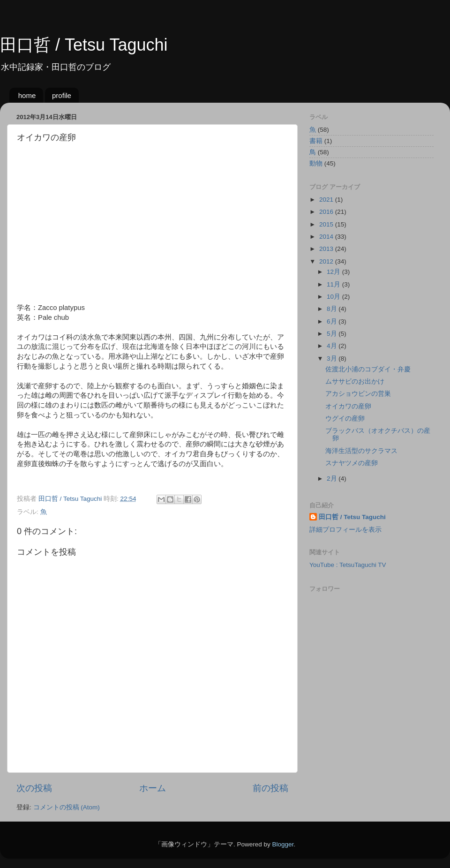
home (27, 95)
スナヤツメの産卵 (352, 463)
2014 (327, 237)
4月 (333, 346)
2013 (327, 249)
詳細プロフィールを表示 (345, 530)
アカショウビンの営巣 (358, 394)
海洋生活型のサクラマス (361, 451)
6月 (333, 321)
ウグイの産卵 (345, 419)
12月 (334, 272)
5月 (333, 334)
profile (62, 95)
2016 (327, 212)
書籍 (316, 141)
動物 (316, 163)
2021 (327, 200)
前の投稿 (270, 788)
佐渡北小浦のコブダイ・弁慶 (368, 369)
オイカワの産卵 (348, 406)
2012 (327, 261)
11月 (334, 284)
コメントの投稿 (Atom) (67, 807)
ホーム (153, 788)
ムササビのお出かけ (355, 381)
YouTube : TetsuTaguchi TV (348, 565)
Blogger (283, 844)
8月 (333, 309)
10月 (334, 297)
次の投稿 (34, 788)
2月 (333, 479)
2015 (327, 224)
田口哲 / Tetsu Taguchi (84, 45)
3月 (333, 359)
